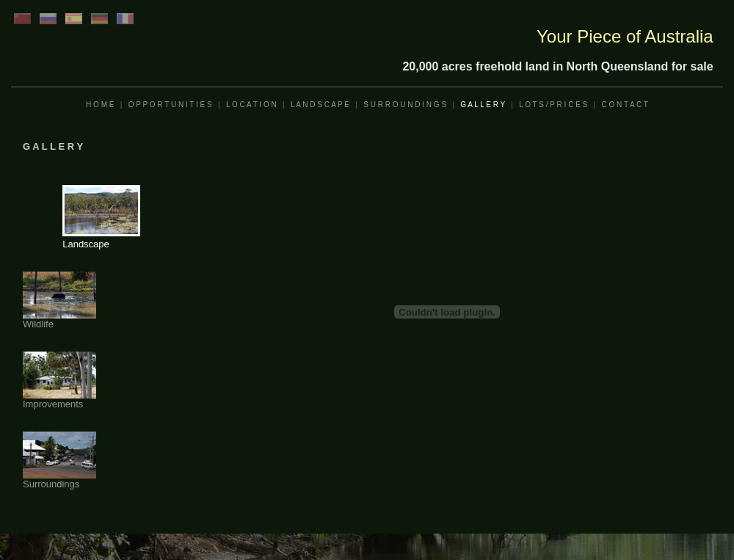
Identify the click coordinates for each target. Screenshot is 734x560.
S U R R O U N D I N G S (405, 105)
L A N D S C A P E (320, 105)
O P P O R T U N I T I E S (170, 105)
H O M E (100, 105)
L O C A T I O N (251, 105)
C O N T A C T (625, 105)
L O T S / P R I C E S (553, 105)
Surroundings (59, 480)
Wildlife (59, 320)
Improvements (59, 400)
